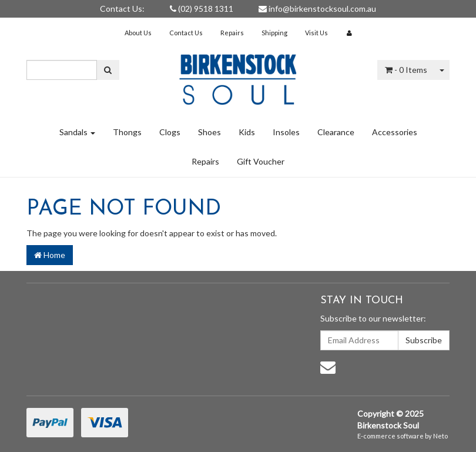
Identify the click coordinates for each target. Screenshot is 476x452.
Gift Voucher (261, 161)
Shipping (274, 33)
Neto (440, 436)
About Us (138, 33)
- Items (406, 70)
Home (50, 255)
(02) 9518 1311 (202, 9)
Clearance (336, 132)
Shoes (209, 132)
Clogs (170, 132)
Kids (247, 132)
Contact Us (186, 33)
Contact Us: (122, 9)
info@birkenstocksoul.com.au (317, 9)
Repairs (232, 33)
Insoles (286, 132)
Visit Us (316, 33)
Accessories (395, 132)
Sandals (77, 132)
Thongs (127, 132)
